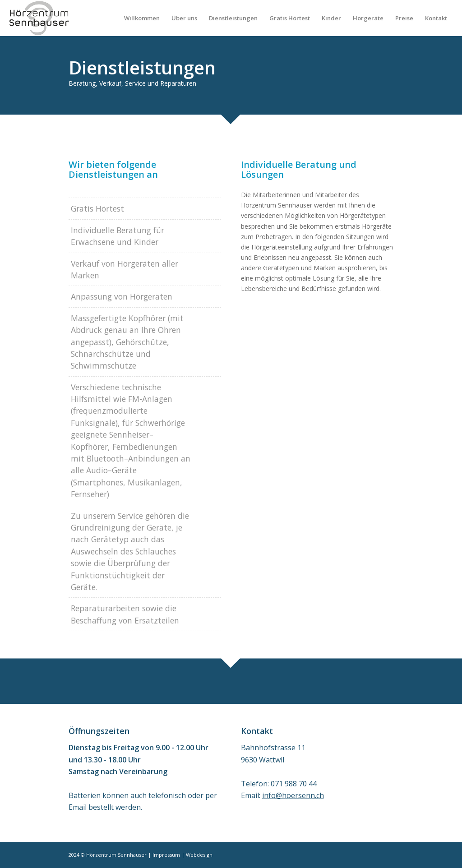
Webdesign (199, 855)
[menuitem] (142, 18)
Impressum (166, 855)
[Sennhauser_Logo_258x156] (39, 18)
